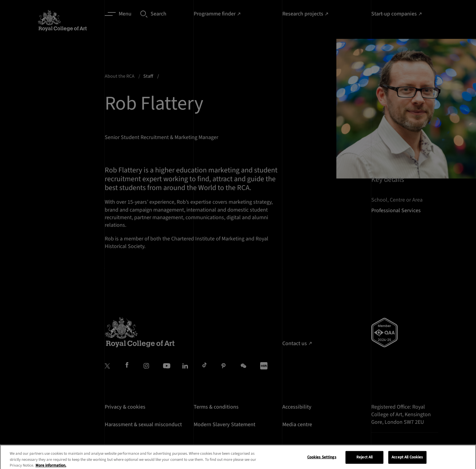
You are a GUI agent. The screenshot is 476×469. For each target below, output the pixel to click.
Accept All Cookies (407, 461)
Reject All (364, 461)
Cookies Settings (322, 461)
